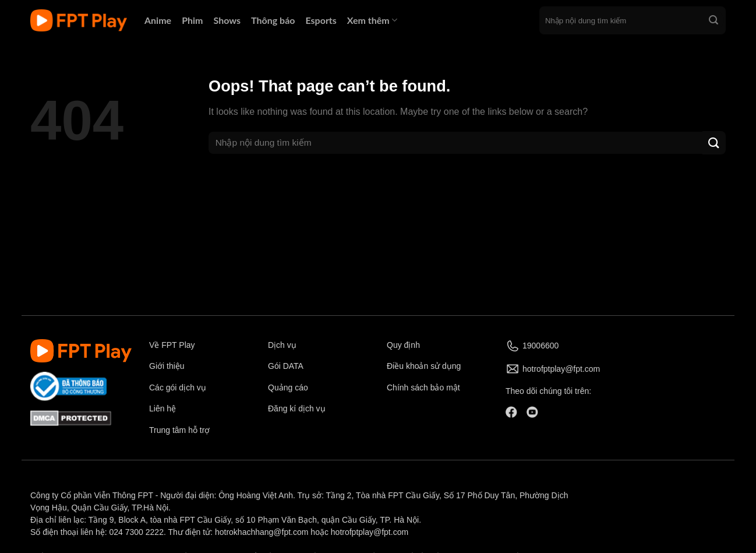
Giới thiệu (167, 366)
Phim (192, 20)
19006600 (540, 346)
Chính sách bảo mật (423, 388)
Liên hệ (162, 408)
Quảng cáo (288, 388)
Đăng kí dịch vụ (297, 408)
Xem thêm (372, 20)
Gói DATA (286, 366)
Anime (158, 20)
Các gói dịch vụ (179, 388)
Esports (321, 20)
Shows (227, 20)
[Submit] (713, 20)
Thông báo (273, 20)
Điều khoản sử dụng (424, 366)
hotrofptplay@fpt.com (561, 369)
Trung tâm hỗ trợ (179, 430)
